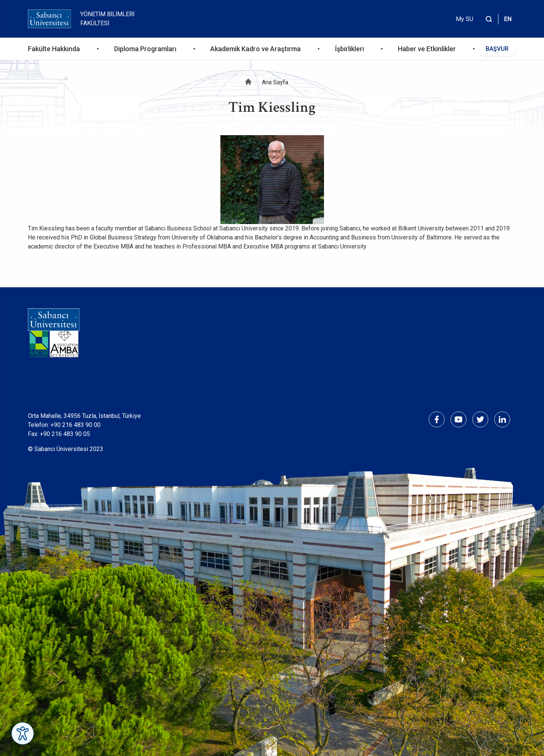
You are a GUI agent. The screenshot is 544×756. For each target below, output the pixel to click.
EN (508, 19)
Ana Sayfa (275, 82)
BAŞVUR (497, 49)
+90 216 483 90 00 (76, 425)
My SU (465, 19)
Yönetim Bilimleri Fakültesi (107, 19)
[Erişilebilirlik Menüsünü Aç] (23, 733)
